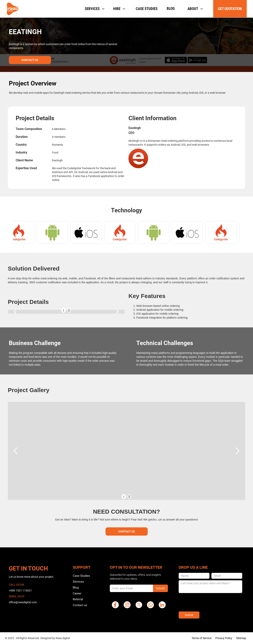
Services (78, 582)
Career (77, 593)
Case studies (147, 9)
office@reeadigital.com (23, 602)
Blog (171, 9)
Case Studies (81, 576)
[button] (94, 9)
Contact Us (30, 60)
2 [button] (69, 310)
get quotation (230, 9)
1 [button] (64, 310)
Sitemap (241, 638)
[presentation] (208, 602)
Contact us (80, 605)
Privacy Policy (224, 638)
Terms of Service (202, 638)
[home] (13, 9)
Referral (78, 599)
